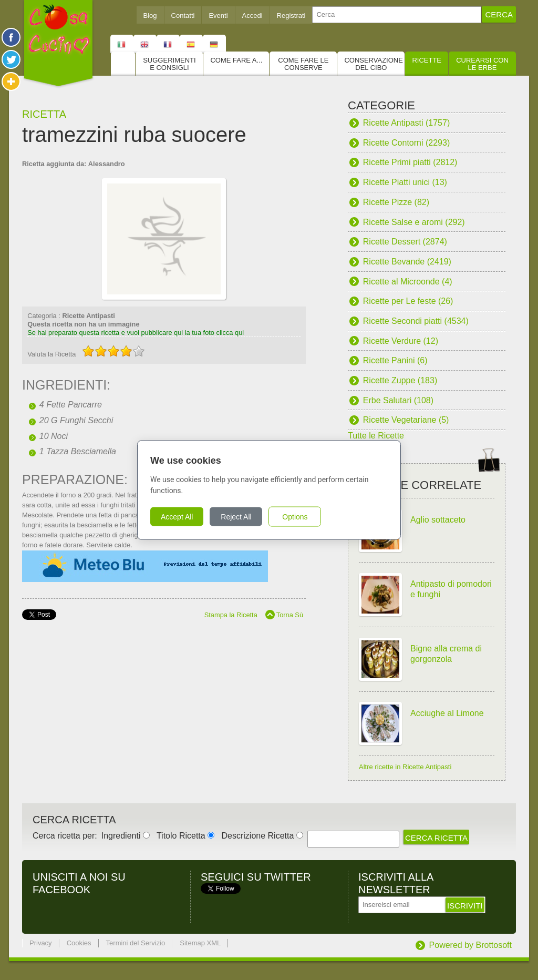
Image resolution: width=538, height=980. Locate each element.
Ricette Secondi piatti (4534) (416, 321)
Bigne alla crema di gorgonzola (446, 654)
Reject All (236, 517)
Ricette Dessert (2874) (405, 242)
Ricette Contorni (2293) (406, 143)
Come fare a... (236, 60)
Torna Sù (290, 615)
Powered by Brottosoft (470, 945)
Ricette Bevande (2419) (407, 262)
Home (123, 64)
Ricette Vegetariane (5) (406, 420)
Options (295, 517)
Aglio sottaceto (438, 520)
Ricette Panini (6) (395, 360)
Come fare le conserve (303, 64)
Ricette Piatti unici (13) (405, 182)
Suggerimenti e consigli (169, 64)
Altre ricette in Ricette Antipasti (405, 767)
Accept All (177, 517)
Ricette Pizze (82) (396, 202)
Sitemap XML (200, 943)
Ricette (427, 60)
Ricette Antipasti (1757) (406, 123)
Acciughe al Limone (447, 713)
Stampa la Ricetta (231, 615)
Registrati (291, 16)
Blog (150, 16)
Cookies (79, 943)
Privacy (41, 943)
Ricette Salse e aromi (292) (414, 222)
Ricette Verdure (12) (401, 341)
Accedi (252, 16)
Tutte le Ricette (376, 436)
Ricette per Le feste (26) (408, 301)
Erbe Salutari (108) (398, 400)
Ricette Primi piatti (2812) (410, 162)
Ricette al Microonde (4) (408, 282)
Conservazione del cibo (373, 64)
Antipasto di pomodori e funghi (451, 589)
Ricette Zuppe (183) (400, 380)
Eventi (218, 16)
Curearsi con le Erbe (482, 64)
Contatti (183, 16)
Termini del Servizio (136, 943)
